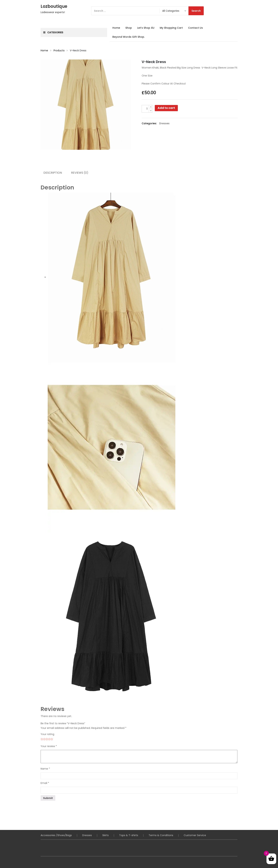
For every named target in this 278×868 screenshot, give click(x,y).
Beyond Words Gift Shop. (129, 37)
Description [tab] (53, 173)
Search (196, 11)
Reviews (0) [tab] (80, 173)
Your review (49, 746)
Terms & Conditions (161, 835)
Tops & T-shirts (129, 835)
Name (45, 769)
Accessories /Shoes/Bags (56, 835)
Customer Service (195, 835)
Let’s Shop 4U (146, 28)
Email (45, 783)
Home (116, 28)
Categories (53, 32)
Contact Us (195, 28)
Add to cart (166, 108)
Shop (129, 28)
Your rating (47, 734)
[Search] (147, 11)
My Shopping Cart (171, 28)
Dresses (164, 123)
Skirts (105, 835)
